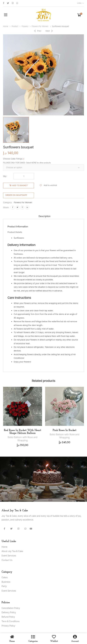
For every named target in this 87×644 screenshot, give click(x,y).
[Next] (49, 31)
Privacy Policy (8, 626)
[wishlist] (54, 637)
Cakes (5, 577)
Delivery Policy (9, 612)
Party (4, 586)
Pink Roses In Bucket (65, 430)
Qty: (5, 176)
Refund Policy (8, 617)
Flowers (25, 26)
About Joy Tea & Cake (12, 551)
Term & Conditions (11, 621)
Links (79, 3)
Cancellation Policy (11, 608)
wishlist (54, 641)
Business (6, 582)
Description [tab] (45, 216)
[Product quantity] (24, 176)
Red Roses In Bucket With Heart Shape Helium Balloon (22, 432)
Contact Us (7, 560)
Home (6, 26)
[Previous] (37, 31)
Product (15, 26)
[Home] (12, 637)
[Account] (75, 637)
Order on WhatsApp (16, 195)
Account (75, 641)
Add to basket (20, 185)
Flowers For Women (40, 26)
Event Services (9, 556)
